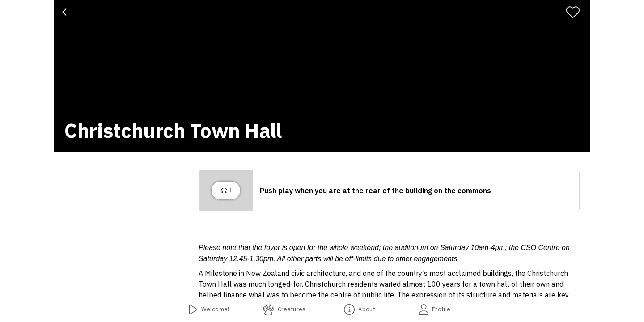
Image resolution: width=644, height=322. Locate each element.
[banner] (322, 76)
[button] (389, 191)
